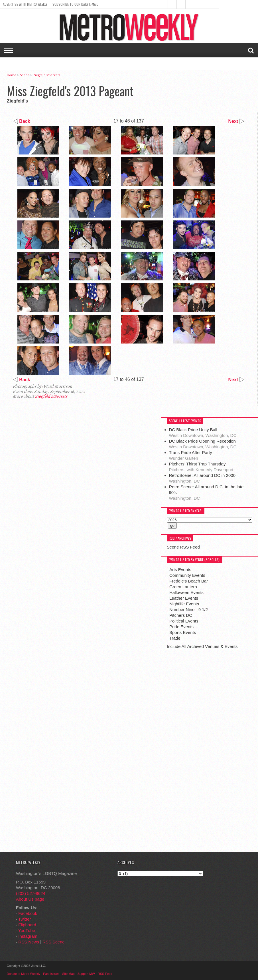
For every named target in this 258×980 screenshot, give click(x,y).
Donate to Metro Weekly (24, 974)
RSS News (29, 942)
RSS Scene (54, 942)
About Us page (30, 899)
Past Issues (51, 974)
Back (22, 121)
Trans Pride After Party (191, 452)
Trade (175, 638)
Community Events (187, 575)
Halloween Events (186, 592)
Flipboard (27, 925)
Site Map (68, 974)
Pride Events (181, 627)
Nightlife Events (184, 604)
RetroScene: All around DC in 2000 (202, 475)
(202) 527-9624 (31, 893)
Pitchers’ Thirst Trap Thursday (197, 464)
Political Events (184, 621)
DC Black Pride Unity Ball (193, 430)
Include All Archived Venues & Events (202, 646)
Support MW (86, 974)
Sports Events (183, 632)
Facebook (28, 913)
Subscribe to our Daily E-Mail (75, 4)
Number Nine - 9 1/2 (189, 610)
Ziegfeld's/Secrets (47, 75)
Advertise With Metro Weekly (25, 4)
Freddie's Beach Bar (189, 581)
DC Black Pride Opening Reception (202, 441)
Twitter (25, 919)
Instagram (28, 936)
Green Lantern (183, 587)
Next (236, 121)
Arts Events (180, 570)
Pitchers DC (181, 615)
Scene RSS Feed (183, 547)
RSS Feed (105, 974)
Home (12, 75)
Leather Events (184, 598)
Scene (25, 75)
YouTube (27, 930)
